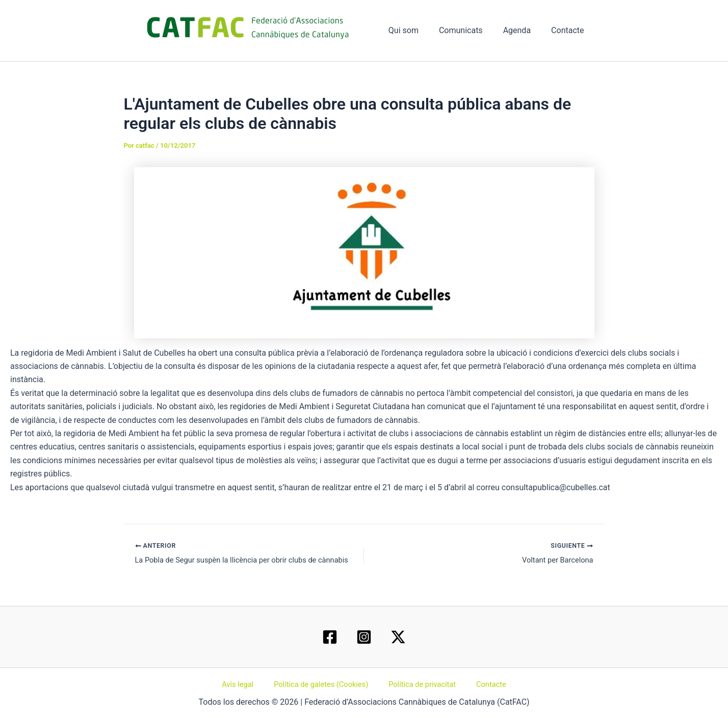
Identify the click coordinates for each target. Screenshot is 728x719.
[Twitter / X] (398, 635)
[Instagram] (364, 635)
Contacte (569, 30)
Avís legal (247, 683)
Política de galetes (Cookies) (324, 683)
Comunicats (471, 30)
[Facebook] (330, 635)
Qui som (418, 30)
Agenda (523, 30)
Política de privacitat (421, 683)
